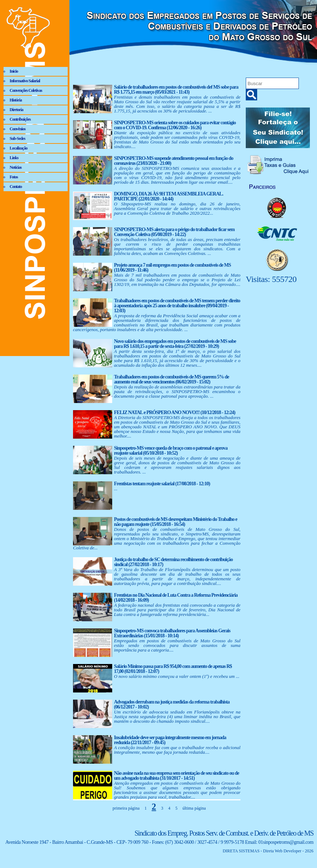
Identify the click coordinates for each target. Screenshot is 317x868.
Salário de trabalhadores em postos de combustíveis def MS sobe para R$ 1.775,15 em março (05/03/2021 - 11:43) (176, 90)
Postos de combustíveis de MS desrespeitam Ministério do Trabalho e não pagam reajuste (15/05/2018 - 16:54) (176, 522)
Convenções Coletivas (26, 90)
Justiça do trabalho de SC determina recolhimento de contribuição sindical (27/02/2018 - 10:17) (173, 562)
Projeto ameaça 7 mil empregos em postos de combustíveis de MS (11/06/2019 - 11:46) (172, 268)
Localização (19, 148)
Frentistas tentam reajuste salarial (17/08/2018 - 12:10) (162, 484)
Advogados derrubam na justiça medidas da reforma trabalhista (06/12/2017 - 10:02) (172, 704)
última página (194, 808)
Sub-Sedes (17, 138)
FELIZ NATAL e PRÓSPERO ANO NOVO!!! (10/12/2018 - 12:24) (175, 412)
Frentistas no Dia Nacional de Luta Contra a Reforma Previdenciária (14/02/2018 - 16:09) (176, 598)
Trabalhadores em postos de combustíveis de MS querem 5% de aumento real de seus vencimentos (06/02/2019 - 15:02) (172, 379)
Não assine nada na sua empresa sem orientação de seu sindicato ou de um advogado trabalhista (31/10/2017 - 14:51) (176, 776)
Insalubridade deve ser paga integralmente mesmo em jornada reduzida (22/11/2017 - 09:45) (170, 740)
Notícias (15, 167)
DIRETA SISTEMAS (241, 851)
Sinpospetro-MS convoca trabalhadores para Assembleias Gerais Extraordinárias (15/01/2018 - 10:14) (172, 633)
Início (14, 71)
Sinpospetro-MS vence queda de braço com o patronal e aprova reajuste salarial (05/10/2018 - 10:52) (171, 451)
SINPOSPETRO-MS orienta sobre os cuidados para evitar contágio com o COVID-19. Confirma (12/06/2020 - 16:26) (175, 125)
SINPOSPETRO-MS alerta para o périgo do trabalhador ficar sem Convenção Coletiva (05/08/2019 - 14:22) (174, 232)
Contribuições (20, 119)
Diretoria (16, 110)
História (16, 100)
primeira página (126, 808)
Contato (16, 187)
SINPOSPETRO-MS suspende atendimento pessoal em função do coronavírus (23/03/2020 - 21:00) (174, 161)
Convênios (17, 129)
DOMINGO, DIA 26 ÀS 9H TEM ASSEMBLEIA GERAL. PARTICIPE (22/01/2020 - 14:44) (168, 196)
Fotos (14, 177)
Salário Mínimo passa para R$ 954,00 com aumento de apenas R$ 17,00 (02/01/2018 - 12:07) (173, 669)
